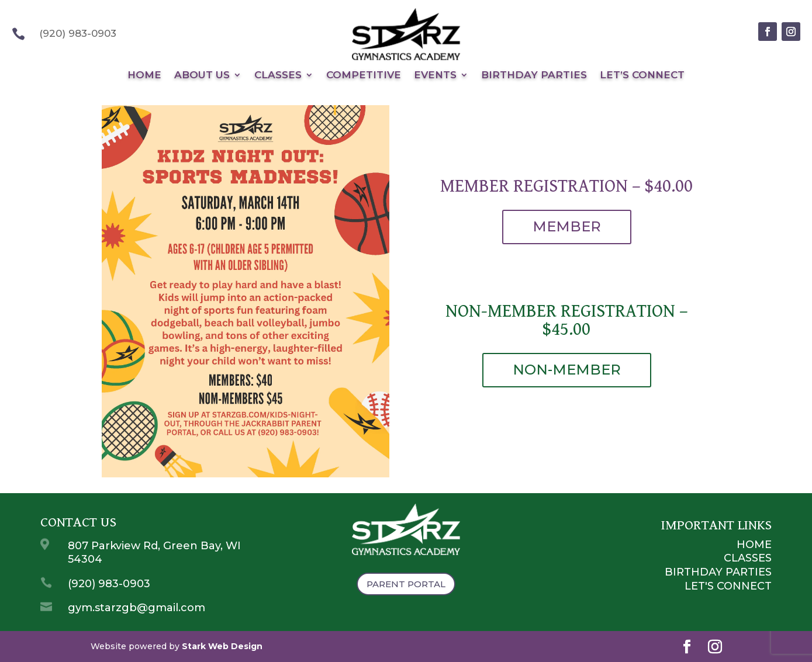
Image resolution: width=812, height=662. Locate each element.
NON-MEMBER (567, 370)
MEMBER (567, 226)
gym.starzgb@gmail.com (137, 608)
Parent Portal (406, 584)
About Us (202, 76)
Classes (278, 76)
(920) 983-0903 (109, 584)
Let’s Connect (642, 76)
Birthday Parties (534, 76)
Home (144, 76)
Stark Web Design (222, 646)
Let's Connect (728, 586)
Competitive (364, 76)
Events (435, 76)
